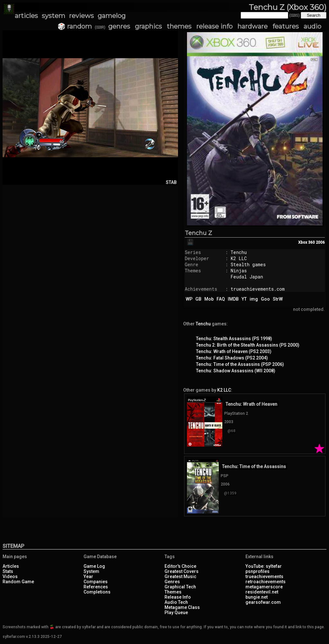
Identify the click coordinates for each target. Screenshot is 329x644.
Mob (209, 299)
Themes (173, 592)
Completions (97, 592)
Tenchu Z (198, 233)
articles (26, 16)
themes (179, 26)
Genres (172, 582)
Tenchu (239, 252)
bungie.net (257, 597)
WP (189, 299)
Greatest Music (180, 576)
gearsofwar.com (263, 602)
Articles (11, 566)
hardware (253, 26)
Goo (265, 299)
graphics (148, 26)
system (53, 16)
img (254, 299)
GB (198, 299)
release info (214, 26)
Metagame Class (182, 607)
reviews (81, 16)
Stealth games (248, 264)
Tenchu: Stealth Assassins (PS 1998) (234, 339)
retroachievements (266, 582)
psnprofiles (258, 571)
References (96, 587)
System (91, 571)
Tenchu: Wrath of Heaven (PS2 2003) (234, 351)
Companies (96, 582)
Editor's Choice (180, 566)
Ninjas (239, 271)
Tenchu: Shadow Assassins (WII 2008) (236, 371)
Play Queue (176, 612)
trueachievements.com (258, 289)
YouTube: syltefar (264, 566)
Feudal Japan (247, 277)
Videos (10, 576)
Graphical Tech (180, 587)
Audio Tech (176, 602)
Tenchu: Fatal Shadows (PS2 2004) (232, 358)
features (286, 26)
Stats (8, 571)
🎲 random (75, 26)
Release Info (178, 597)
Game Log (94, 566)
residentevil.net (262, 592)
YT (244, 299)
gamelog (112, 16)
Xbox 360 (307, 242)
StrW (278, 299)
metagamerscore (264, 587)
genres (119, 26)
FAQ (221, 299)
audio (312, 26)
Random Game (18, 582)
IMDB (233, 299)
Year (88, 576)
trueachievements (264, 576)
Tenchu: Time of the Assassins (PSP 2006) (240, 364)
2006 (320, 242)
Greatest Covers (182, 571)
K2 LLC (239, 258)
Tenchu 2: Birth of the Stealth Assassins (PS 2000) (248, 345)
